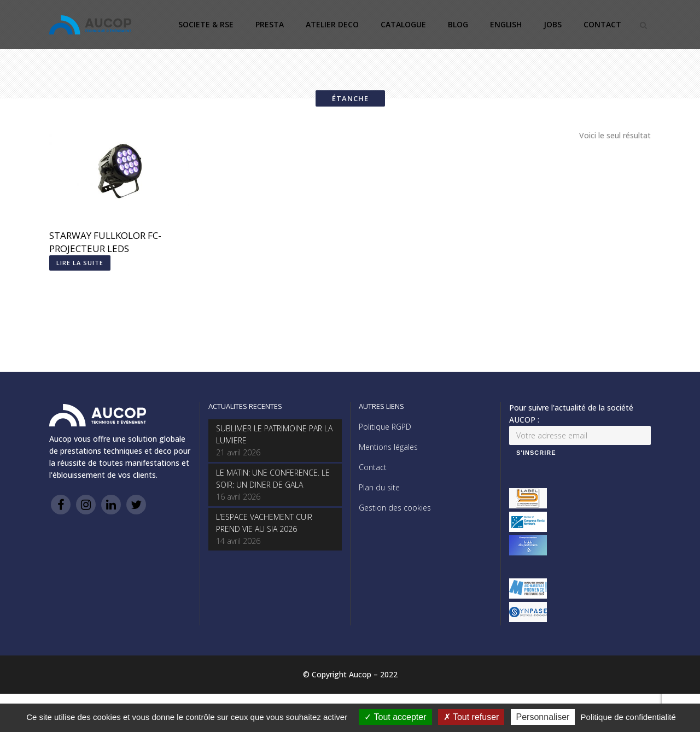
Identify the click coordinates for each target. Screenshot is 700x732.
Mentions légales (388, 447)
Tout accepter (395, 717)
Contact (373, 467)
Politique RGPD (385, 427)
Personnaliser (543, 717)
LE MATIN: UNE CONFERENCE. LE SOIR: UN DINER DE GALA (273, 479)
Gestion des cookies (395, 508)
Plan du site (379, 487)
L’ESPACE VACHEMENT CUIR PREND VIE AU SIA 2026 (264, 523)
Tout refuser (471, 717)
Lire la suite (80, 263)
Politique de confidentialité (628, 717)
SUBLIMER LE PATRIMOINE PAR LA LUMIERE (274, 434)
